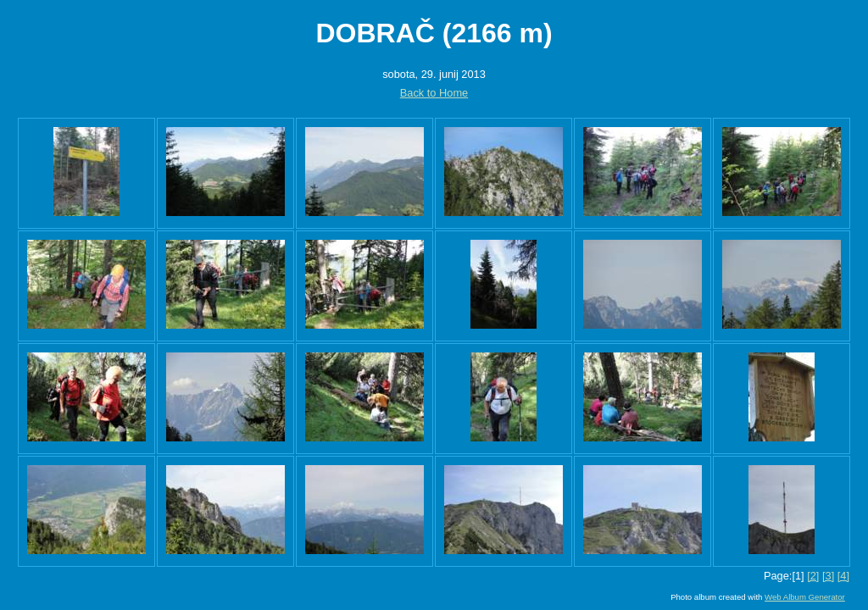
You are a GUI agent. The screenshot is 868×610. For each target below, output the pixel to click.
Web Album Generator (805, 597)
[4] (843, 576)
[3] (828, 576)
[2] (813, 576)
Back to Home (434, 93)
